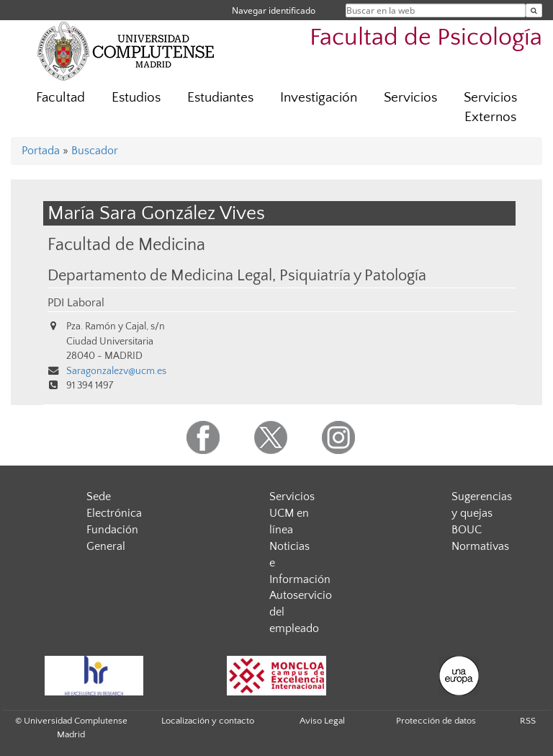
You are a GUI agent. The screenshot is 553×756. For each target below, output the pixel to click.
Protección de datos (436, 721)
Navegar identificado (274, 10)
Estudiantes (220, 98)
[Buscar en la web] (534, 10)
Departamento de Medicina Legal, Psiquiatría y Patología (237, 276)
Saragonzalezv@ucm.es (116, 371)
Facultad (60, 98)
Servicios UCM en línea (292, 513)
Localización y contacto (208, 721)
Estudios (136, 98)
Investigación (319, 98)
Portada (41, 151)
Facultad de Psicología (426, 38)
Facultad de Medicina (126, 245)
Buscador (95, 151)
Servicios (410, 98)
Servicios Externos (490, 107)
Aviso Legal (322, 721)
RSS (528, 721)
